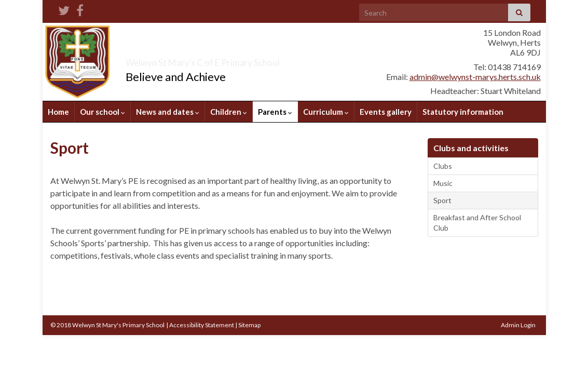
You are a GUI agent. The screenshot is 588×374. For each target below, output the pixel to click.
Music (443, 183)
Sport (442, 200)
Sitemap (249, 325)
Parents (275, 112)
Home (58, 112)
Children (229, 112)
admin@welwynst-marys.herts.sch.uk (475, 77)
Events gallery (386, 112)
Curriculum (326, 112)
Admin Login (518, 325)
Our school (102, 112)
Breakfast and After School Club (477, 223)
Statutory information (463, 112)
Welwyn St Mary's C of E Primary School (259, 59)
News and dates (168, 112)
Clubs (443, 166)
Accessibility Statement (202, 325)
